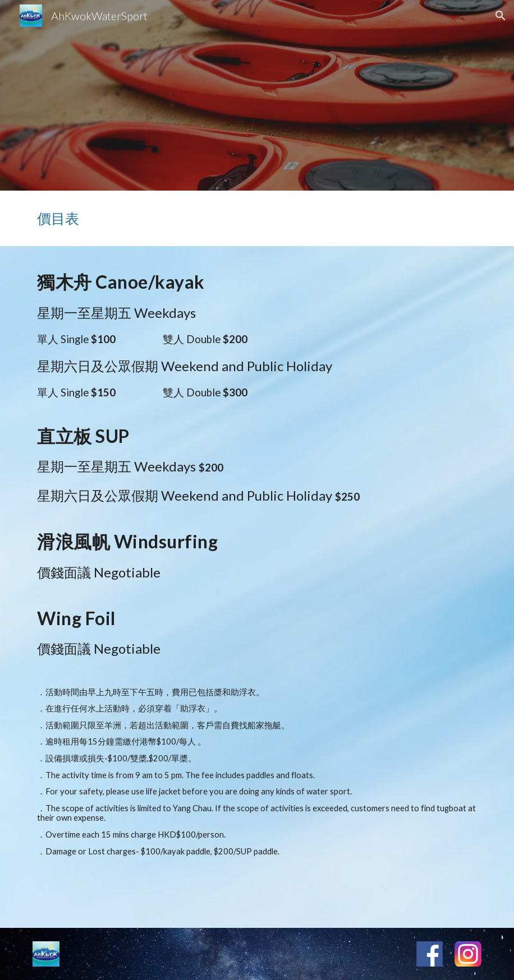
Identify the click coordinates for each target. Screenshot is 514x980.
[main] (257, 218)
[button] (501, 16)
